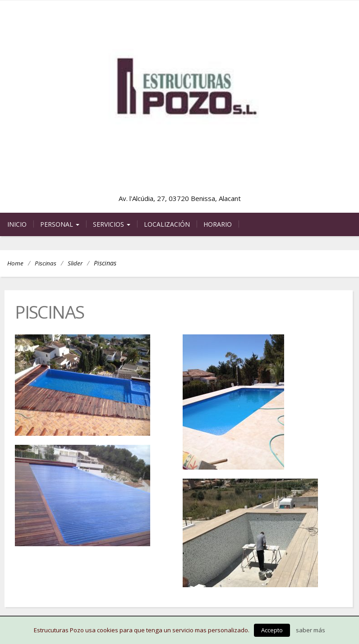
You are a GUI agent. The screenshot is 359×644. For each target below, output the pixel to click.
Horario (218, 224)
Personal (60, 224)
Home (15, 263)
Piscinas (46, 263)
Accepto (272, 630)
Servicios (112, 224)
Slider (75, 263)
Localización (167, 224)
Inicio (17, 224)
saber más (311, 630)
